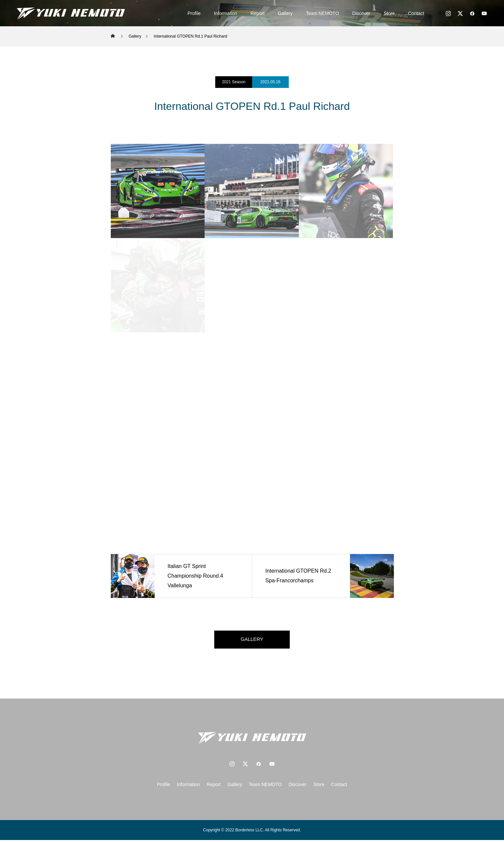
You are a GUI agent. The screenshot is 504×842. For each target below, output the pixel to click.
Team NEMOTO (323, 13)
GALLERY (252, 640)
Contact (416, 13)
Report (257, 13)
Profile (194, 13)
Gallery (285, 13)
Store (389, 13)
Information (226, 13)
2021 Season (234, 82)
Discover (361, 13)
